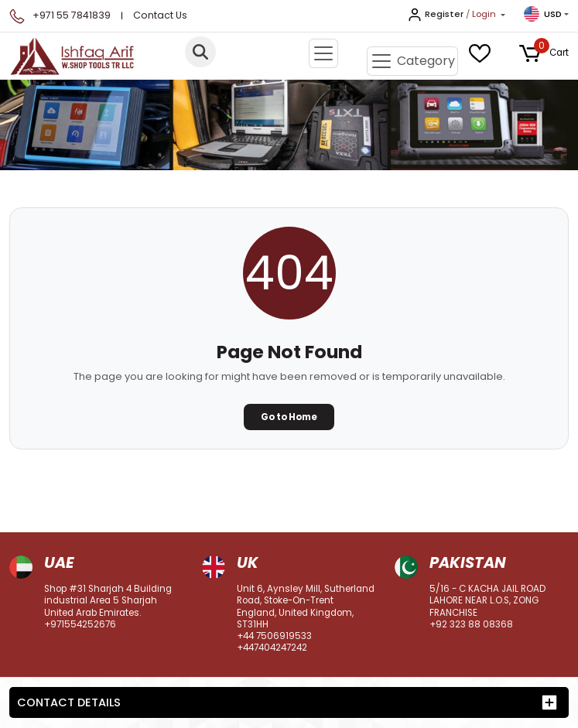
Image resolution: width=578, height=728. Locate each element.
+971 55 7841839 (72, 15)
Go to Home (289, 417)
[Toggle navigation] (323, 53)
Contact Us (160, 15)
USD (543, 14)
